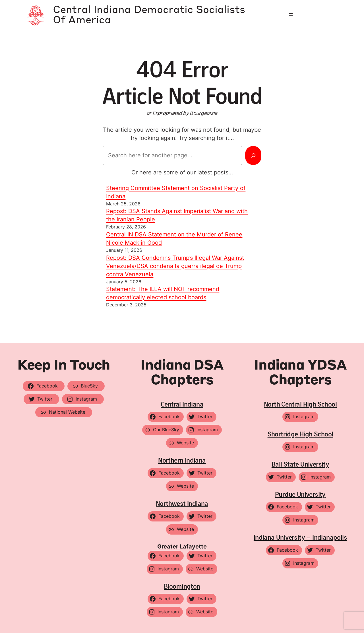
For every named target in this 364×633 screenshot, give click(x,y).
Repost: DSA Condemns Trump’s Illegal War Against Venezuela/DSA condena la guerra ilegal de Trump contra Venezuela (175, 266)
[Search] (253, 155)
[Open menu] (291, 15)
